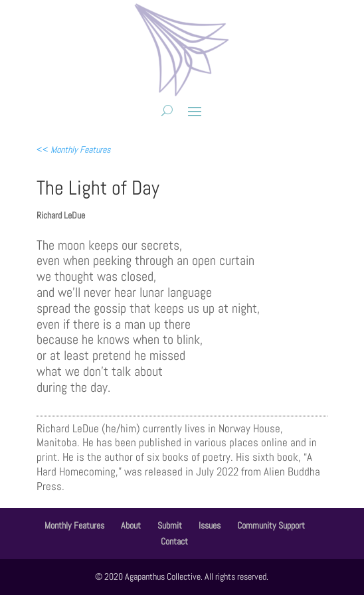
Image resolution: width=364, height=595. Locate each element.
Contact (174, 541)
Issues (210, 525)
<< (73, 149)
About (131, 525)
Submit (170, 525)
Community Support (271, 525)
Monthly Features (74, 525)
